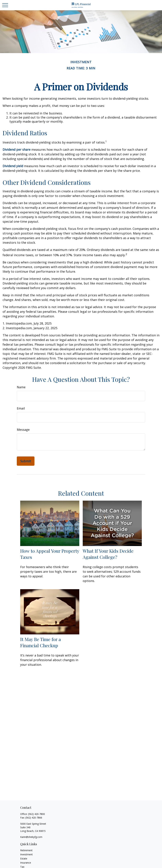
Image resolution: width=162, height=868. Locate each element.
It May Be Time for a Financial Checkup (40, 642)
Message (23, 430)
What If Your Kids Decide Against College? (108, 554)
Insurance (26, 863)
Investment (26, 854)
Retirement (26, 850)
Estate (24, 858)
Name (21, 387)
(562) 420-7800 (36, 814)
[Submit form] (26, 461)
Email (21, 408)
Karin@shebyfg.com (31, 837)
